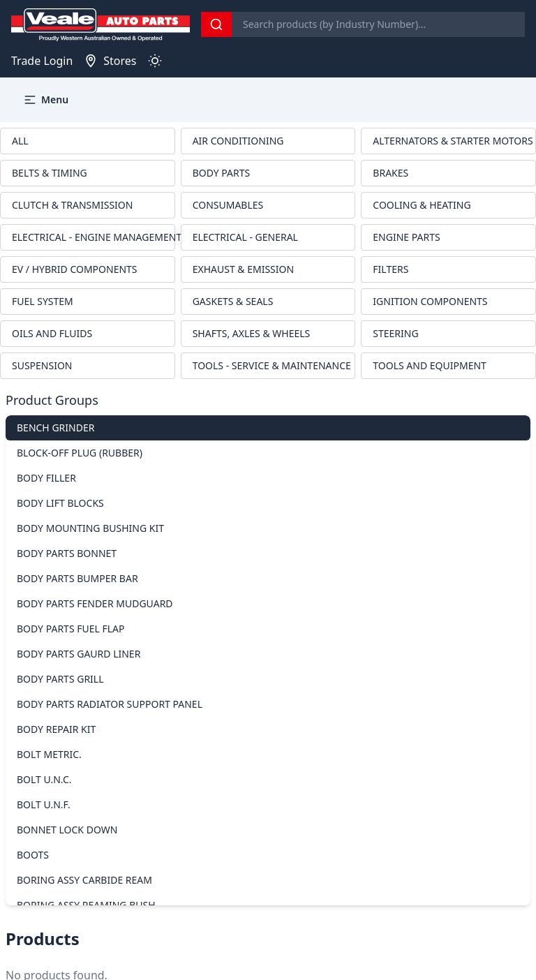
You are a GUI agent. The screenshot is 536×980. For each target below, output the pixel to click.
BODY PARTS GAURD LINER (79, 654)
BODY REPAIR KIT (56, 729)
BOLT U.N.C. (44, 779)
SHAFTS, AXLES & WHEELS (252, 333)
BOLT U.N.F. (44, 804)
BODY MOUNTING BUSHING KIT (90, 528)
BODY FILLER (46, 478)
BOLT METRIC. (49, 754)
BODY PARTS (222, 173)
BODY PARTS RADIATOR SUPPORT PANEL (110, 704)
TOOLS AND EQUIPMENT (430, 365)
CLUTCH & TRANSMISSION (72, 205)
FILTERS (390, 269)
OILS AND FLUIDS (52, 333)
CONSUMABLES (228, 205)
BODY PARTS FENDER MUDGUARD (95, 603)
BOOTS (33, 855)
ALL (20, 141)
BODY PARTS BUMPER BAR (77, 578)
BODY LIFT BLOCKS (60, 503)
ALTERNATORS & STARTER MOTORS (453, 141)
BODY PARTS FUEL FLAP (71, 629)
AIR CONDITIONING (238, 141)
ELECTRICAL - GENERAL (245, 237)
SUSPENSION (42, 365)
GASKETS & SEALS (233, 301)
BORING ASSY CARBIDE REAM (84, 880)
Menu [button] (46, 100)
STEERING (395, 333)
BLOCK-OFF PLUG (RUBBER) (80, 453)
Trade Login (42, 61)
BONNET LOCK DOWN (67, 830)
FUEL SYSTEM (43, 301)
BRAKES (390, 173)
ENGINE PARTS (406, 237)
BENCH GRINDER (55, 428)
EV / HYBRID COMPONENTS (75, 269)
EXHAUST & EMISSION (243, 269)
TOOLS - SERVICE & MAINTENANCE (272, 365)
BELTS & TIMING (50, 173)
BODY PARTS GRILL (60, 679)
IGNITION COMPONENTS (430, 301)
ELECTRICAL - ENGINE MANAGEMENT (94, 237)
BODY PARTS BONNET (67, 553)
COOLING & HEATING (422, 205)
